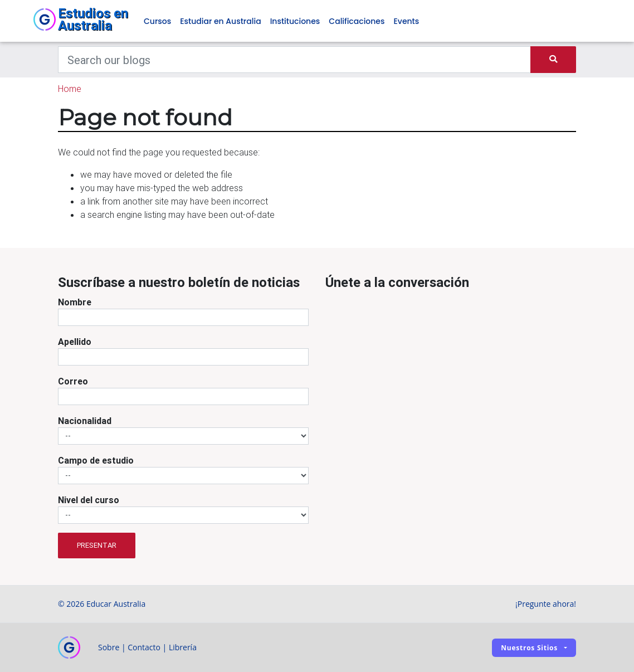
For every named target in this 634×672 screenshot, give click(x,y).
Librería (183, 647)
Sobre (109, 647)
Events (406, 21)
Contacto (144, 647)
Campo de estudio (96, 460)
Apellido (75, 342)
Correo (73, 381)
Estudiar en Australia (220, 21)
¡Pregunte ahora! (546, 604)
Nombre (75, 302)
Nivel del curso (89, 500)
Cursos (157, 21)
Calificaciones (357, 21)
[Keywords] (294, 60)
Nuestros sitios (529, 648)
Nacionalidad (85, 421)
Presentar (97, 545)
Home (70, 89)
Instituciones (295, 21)
